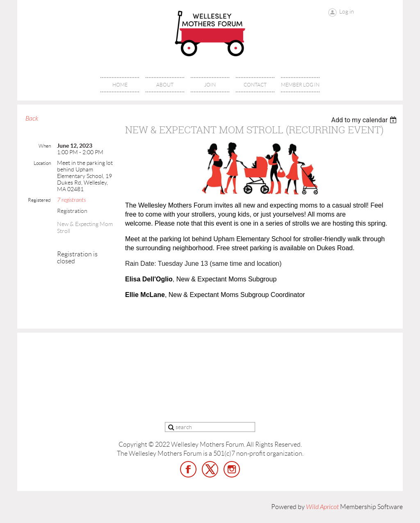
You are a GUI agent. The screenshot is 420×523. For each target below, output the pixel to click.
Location (42, 163)
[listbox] (365, 120)
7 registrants (71, 200)
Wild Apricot (322, 507)
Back (32, 119)
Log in (347, 11)
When (45, 146)
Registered (39, 200)
